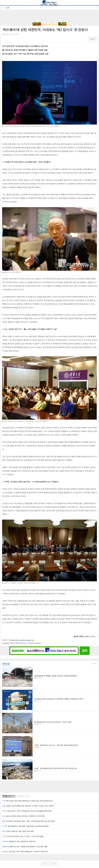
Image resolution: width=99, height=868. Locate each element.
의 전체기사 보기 (84, 636)
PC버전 (54, 863)
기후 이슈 (6, 664)
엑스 (8, 39)
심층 (7, 8)
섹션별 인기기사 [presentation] (23, 796)
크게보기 (93, 39)
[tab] (9, 796)
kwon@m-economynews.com (23, 640)
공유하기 (97, 8)
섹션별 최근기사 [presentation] (9, 796)
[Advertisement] (49, 16)
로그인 (45, 863)
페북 (4, 39)
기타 (17, 39)
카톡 (12, 39)
